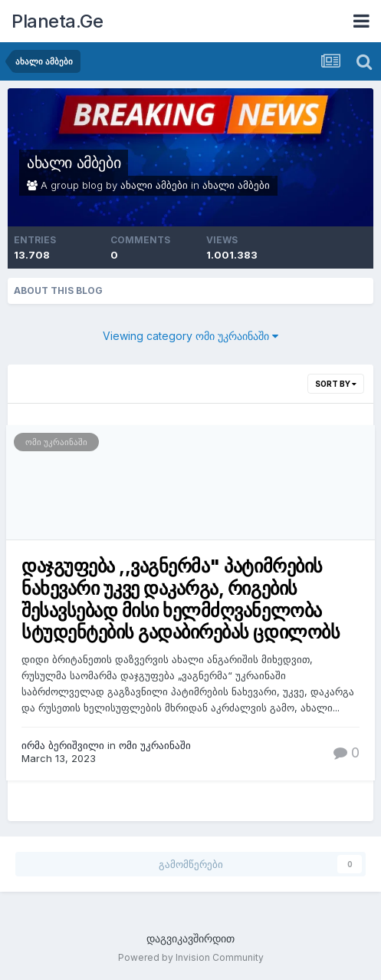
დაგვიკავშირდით (190, 938)
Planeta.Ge (57, 21)
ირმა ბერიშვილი (63, 745)
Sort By (336, 384)
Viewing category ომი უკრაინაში (190, 336)
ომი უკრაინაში (56, 442)
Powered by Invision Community (191, 957)
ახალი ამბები (74, 163)
